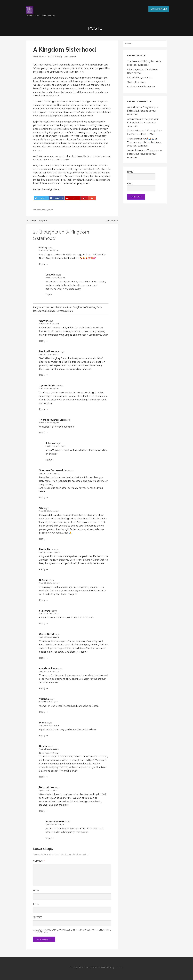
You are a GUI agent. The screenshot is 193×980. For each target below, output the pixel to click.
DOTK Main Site (159, 9)
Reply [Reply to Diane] (42, 735)
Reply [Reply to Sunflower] (42, 624)
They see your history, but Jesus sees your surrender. (143, 111)
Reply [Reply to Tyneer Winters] (42, 409)
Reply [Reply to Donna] (42, 777)
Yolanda (44, 699)
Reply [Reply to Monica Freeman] (42, 375)
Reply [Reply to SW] (42, 539)
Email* (141, 187)
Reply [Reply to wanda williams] (42, 688)
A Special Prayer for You (140, 77)
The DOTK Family (55, 57)
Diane (43, 723)
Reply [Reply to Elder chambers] (49, 838)
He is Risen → (112, 220)
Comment (39, 861)
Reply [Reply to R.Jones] (49, 460)
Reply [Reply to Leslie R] (49, 295)
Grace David (47, 634)
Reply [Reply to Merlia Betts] (42, 569)
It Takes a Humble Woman (141, 86)
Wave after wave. (136, 82)
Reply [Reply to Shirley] (42, 264)
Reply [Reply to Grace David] (42, 658)
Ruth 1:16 (74, 72)
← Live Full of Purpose (37, 220)
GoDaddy (119, 967)
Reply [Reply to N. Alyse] (42, 600)
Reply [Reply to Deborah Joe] (42, 811)
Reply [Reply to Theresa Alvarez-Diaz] (42, 433)
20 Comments (70, 57)
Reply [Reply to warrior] (42, 341)
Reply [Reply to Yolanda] (42, 712)
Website (38, 917)
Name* (141, 175)
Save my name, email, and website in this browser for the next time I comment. (73, 931)
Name (36, 891)
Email (36, 904)
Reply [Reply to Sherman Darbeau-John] (42, 498)
